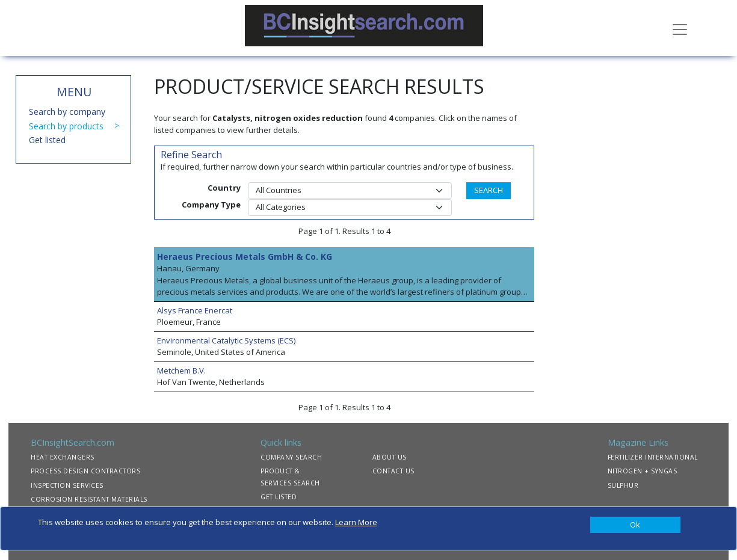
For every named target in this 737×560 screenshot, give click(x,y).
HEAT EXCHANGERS (63, 457)
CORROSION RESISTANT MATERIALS (89, 499)
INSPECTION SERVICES (67, 485)
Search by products (66, 126)
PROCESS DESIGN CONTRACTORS (85, 471)
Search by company (67, 112)
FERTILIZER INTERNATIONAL (653, 457)
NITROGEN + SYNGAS (643, 471)
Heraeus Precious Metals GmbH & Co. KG (245, 257)
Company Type (211, 205)
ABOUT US (390, 457)
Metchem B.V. (181, 371)
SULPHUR (623, 485)
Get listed (47, 140)
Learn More (356, 522)
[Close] (635, 525)
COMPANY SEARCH (291, 457)
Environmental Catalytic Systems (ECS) (226, 340)
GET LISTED (279, 497)
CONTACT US (393, 471)
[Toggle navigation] (680, 28)
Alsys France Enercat (195, 310)
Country (224, 188)
